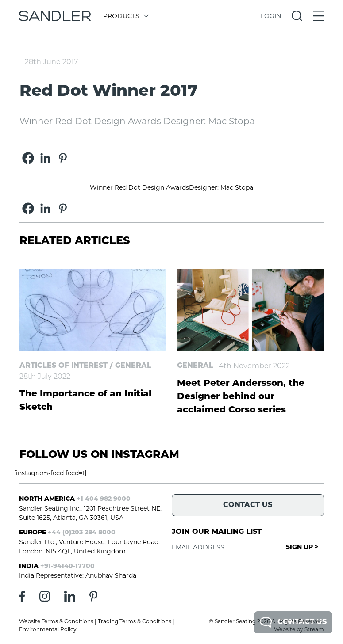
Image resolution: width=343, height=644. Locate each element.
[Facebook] (28, 158)
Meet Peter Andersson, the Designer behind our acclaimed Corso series (241, 397)
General (133, 366)
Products (125, 16)
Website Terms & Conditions (56, 621)
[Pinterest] (63, 158)
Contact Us (293, 622)
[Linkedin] (45, 158)
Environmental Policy (48, 629)
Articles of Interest (64, 366)
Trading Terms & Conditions (135, 621)
